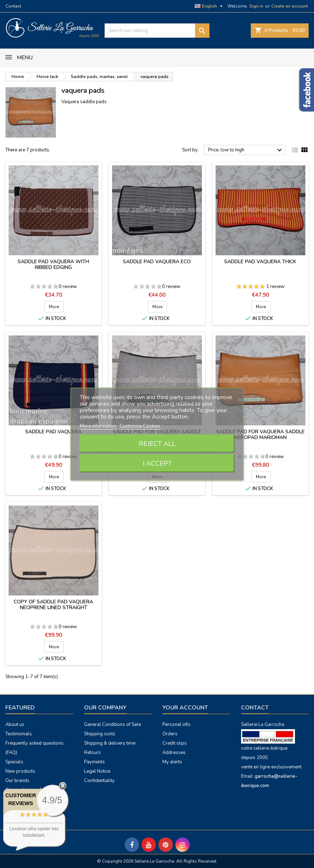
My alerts (172, 762)
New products (20, 771)
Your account (185, 708)
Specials (14, 762)
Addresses (174, 753)
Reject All (157, 444)
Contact (13, 6)
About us (15, 725)
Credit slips (175, 743)
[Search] (157, 31)
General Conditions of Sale (112, 725)
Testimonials (19, 734)
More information (98, 426)
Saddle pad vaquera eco (157, 262)
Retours (93, 753)
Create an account (290, 6)
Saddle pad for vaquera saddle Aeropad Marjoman (260, 435)
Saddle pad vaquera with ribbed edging (53, 264)
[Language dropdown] (210, 6)
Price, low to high (246, 150)
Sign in (256, 6)
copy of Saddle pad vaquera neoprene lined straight (53, 605)
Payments (94, 762)
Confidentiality (99, 781)
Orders (170, 734)
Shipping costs (100, 734)
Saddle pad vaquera (53, 432)
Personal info (176, 725)
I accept (157, 463)
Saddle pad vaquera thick (260, 262)
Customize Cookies (140, 426)
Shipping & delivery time (110, 743)
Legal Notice (97, 771)
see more (43, 843)
